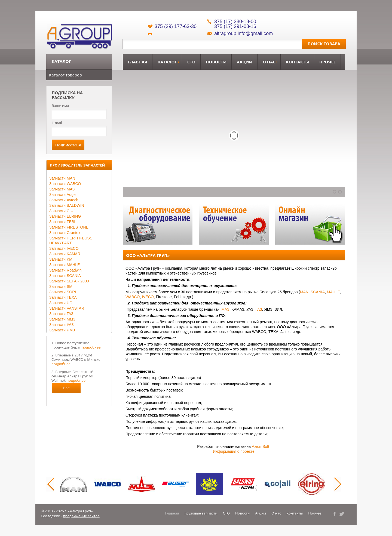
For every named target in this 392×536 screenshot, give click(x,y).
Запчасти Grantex (65, 233)
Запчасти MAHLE (65, 265)
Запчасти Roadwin (65, 270)
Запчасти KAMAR (65, 254)
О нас (269, 62)
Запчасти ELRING (65, 216)
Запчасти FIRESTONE (69, 227)
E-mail (57, 123)
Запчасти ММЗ (62, 319)
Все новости (66, 389)
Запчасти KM (61, 259)
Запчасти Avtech (64, 200)
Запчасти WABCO (65, 184)
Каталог (167, 62)
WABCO (133, 297)
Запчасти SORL (63, 292)
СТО (191, 62)
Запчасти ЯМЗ (62, 330)
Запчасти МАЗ (62, 189)
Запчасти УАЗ (62, 325)
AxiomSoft (261, 446)
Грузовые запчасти (201, 513)
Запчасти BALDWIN (67, 205)
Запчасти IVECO (64, 248)
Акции (245, 62)
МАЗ (225, 309)
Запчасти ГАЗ (61, 314)
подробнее (91, 347)
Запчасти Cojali (63, 211)
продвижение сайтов (81, 516)
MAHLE (333, 292)
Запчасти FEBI (62, 222)
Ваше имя (60, 106)
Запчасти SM (61, 287)
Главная (137, 62)
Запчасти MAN (62, 178)
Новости (216, 62)
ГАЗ (259, 309)
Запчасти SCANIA (65, 276)
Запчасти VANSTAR (67, 308)
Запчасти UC (61, 303)
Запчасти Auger (63, 195)
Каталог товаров (65, 75)
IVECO (148, 297)
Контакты (297, 62)
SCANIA (318, 292)
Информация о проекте (234, 451)
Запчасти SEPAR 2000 (69, 281)
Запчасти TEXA (63, 297)
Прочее (327, 62)
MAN (304, 292)
